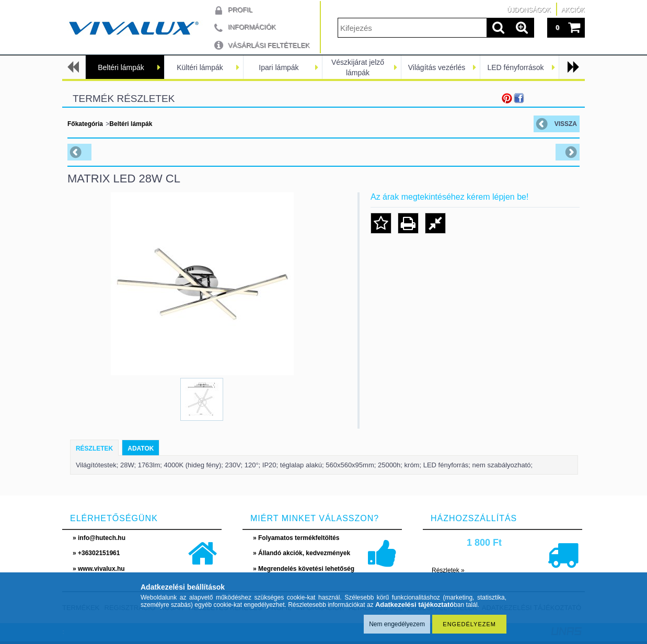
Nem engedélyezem (397, 624)
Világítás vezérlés (437, 67)
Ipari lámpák (279, 67)
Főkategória (85, 124)
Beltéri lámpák (121, 67)
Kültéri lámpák (200, 67)
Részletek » (448, 570)
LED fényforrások (515, 67)
